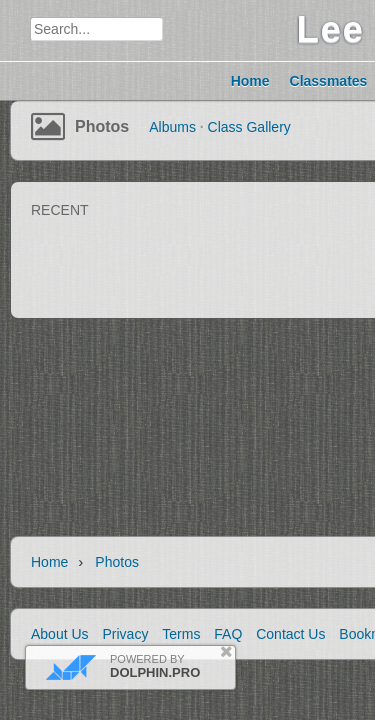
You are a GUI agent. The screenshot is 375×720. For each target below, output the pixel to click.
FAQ (228, 634)
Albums (172, 127)
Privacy (125, 634)
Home (49, 562)
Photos (102, 126)
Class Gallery (249, 127)
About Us (60, 634)
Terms (181, 634)
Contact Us (290, 634)
